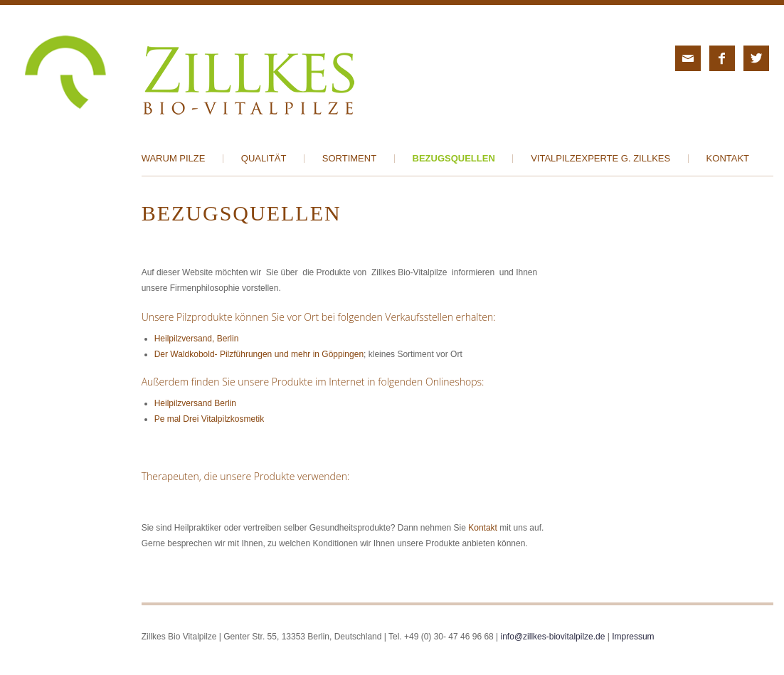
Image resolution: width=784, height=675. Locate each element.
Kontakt (728, 159)
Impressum (633, 637)
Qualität (264, 159)
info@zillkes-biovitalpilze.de (553, 637)
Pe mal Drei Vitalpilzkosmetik (210, 419)
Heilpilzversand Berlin (195, 403)
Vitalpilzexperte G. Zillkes (600, 159)
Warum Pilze (174, 159)
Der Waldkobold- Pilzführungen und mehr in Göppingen (259, 354)
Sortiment (349, 159)
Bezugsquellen (454, 159)
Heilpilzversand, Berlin (197, 339)
